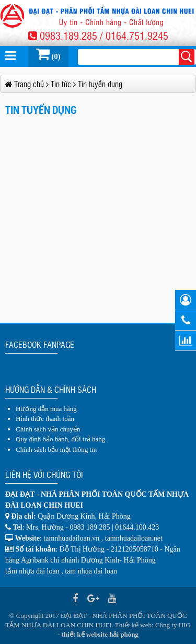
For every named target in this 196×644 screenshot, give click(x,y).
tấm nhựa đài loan (32, 571)
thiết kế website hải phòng (100, 634)
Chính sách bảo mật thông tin (56, 449)
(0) (48, 54)
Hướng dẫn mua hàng (46, 409)
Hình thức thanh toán (45, 419)
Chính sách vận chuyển (48, 429)
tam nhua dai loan (91, 571)
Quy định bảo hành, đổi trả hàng (60, 439)
